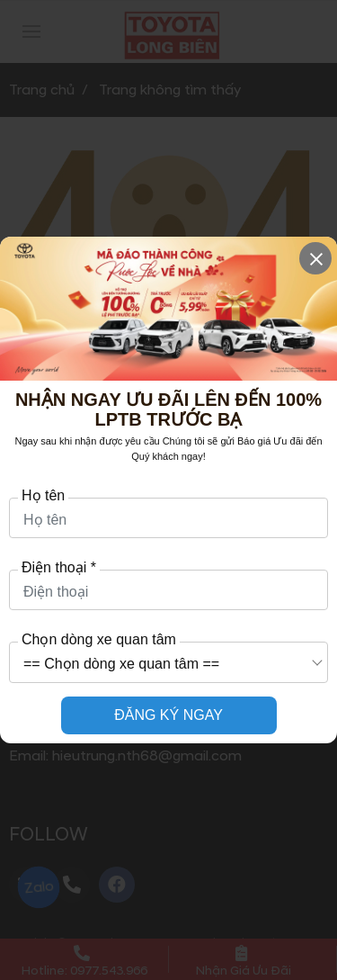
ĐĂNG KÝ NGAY (168, 715)
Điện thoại (59, 568)
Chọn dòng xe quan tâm (99, 640)
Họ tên (43, 496)
